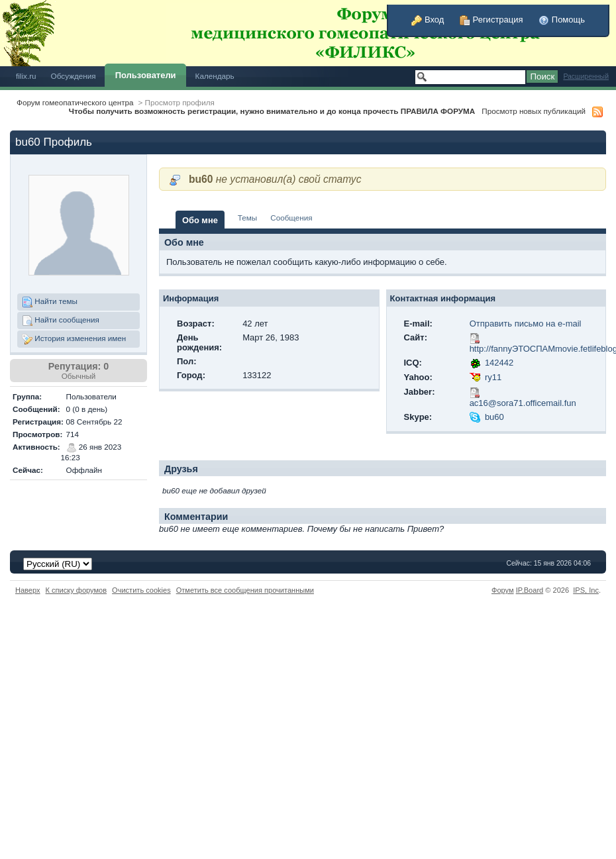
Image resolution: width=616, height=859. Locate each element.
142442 (499, 363)
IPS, (586, 590)
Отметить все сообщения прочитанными (245, 590)
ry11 (493, 377)
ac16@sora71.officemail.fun (523, 403)
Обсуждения (74, 76)
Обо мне (200, 220)
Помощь (562, 20)
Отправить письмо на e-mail (526, 324)
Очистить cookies (141, 590)
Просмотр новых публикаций (534, 111)
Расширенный (586, 76)
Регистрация (491, 20)
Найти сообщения (61, 321)
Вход (428, 20)
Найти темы (50, 302)
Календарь (215, 76)
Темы (247, 218)
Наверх (28, 590)
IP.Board (530, 590)
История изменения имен (74, 339)
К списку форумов (77, 590)
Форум (503, 590)
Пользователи (146, 75)
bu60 (494, 417)
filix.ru (26, 76)
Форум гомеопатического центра (75, 102)
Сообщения (291, 218)
